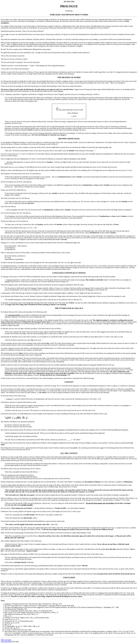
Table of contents (6, 640)
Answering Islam (6, 642)
